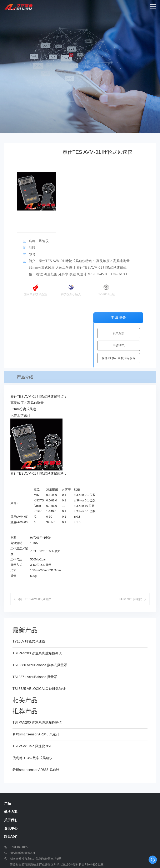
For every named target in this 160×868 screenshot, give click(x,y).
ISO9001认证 (106, 289)
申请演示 (119, 346)
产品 (7, 748)
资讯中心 (11, 773)
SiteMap (146, 859)
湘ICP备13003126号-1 (117, 859)
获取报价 (119, 333)
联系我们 (11, 781)
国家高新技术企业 (35, 289)
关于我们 (11, 765)
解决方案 (11, 756)
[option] (80, 66)
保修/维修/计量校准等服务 (119, 358)
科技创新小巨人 (71, 289)
